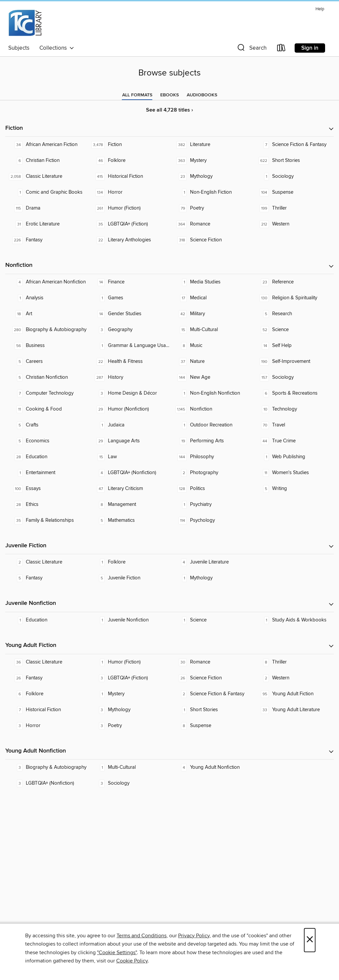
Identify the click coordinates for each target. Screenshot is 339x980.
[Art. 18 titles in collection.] (46, 314)
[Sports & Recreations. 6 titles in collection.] (293, 393)
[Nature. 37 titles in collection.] (211, 362)
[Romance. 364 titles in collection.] (211, 224)
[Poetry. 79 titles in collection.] (211, 208)
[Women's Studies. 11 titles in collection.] (293, 473)
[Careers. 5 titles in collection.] (46, 362)
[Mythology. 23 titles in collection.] (211, 176)
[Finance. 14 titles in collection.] (128, 282)
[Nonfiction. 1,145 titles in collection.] (211, 409)
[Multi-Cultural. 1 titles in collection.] (128, 767)
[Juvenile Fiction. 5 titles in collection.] (128, 578)
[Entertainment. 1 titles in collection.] (46, 473)
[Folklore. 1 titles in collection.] (128, 562)
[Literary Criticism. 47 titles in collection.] (128, 489)
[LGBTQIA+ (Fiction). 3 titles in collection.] (128, 678)
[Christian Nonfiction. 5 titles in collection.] (46, 377)
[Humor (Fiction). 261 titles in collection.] (128, 208)
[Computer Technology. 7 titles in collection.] (46, 393)
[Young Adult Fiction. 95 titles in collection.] (293, 694)
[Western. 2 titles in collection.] (293, 678)
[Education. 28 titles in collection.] (46, 457)
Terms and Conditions (142, 936)
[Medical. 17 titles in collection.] (211, 298)
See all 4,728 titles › (169, 110)
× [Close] (310, 940)
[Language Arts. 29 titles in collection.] (128, 441)
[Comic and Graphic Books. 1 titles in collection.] (46, 192)
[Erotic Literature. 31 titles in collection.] (46, 224)
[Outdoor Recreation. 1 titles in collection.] (211, 425)
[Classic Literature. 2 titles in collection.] (46, 562)
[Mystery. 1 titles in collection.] (128, 694)
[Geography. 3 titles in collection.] (128, 330)
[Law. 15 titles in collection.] (128, 457)
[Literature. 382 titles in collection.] (211, 145)
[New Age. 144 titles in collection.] (211, 377)
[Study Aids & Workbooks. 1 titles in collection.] (293, 620)
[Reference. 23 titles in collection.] (293, 282)
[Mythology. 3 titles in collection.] (128, 710)
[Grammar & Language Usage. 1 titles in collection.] (128, 346)
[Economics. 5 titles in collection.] (46, 441)
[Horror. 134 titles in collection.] (128, 192)
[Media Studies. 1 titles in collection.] (211, 282)
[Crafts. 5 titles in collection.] (46, 425)
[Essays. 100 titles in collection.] (46, 489)
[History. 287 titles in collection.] (128, 377)
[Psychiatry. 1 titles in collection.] (211, 505)
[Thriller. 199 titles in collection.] (293, 208)
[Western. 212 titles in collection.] (293, 224)
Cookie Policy (132, 961)
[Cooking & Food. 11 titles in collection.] (46, 409)
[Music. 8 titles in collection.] (211, 346)
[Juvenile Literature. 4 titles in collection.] (211, 562)
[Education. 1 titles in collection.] (46, 620)
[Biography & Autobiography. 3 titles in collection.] (46, 767)
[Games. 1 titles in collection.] (128, 298)
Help (320, 9)
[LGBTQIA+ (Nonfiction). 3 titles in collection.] (46, 783)
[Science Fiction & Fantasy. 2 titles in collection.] (211, 694)
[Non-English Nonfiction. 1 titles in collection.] (211, 393)
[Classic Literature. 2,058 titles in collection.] (46, 176)
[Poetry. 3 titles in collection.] (128, 726)
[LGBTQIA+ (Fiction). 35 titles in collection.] (128, 224)
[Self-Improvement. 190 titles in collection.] (293, 362)
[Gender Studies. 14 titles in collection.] (128, 314)
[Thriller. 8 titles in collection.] (293, 662)
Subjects (19, 48)
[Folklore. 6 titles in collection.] (46, 694)
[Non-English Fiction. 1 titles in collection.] (211, 192)
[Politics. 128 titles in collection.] (211, 489)
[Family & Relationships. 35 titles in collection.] (46, 520)
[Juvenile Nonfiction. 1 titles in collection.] (128, 620)
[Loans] (281, 49)
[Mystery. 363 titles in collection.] (211, 161)
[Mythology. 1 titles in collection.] (211, 578)
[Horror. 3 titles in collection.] (46, 726)
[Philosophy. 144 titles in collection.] (211, 457)
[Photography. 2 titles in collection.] (211, 473)
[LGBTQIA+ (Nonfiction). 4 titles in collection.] (128, 473)
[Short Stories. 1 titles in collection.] (211, 710)
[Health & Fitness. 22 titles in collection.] (128, 362)
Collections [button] (57, 48)
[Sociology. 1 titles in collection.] (293, 176)
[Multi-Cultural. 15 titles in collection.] (211, 330)
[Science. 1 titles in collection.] (211, 620)
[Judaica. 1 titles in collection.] (128, 425)
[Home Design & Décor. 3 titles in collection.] (128, 393)
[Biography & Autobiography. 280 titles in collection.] (46, 330)
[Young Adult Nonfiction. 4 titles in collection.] (211, 767)
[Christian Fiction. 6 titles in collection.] (46, 161)
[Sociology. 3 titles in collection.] (128, 783)
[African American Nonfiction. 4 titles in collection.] (46, 282)
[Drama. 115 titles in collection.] (46, 208)
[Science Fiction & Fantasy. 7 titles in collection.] (293, 145)
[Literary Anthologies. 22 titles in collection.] (128, 240)
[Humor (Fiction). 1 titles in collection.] (128, 662)
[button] (251, 49)
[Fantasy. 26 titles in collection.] (46, 678)
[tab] (137, 95)
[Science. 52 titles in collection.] (293, 330)
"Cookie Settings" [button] (117, 953)
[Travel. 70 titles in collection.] (293, 425)
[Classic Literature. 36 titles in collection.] (46, 662)
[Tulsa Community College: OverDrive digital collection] (25, 23)
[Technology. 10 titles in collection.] (293, 409)
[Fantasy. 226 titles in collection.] (46, 240)
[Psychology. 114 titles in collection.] (211, 520)
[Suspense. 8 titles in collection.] (211, 726)
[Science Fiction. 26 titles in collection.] (211, 678)
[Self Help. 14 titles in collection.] (293, 346)
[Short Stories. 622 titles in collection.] (293, 161)
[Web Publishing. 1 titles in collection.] (293, 457)
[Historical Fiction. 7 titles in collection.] (46, 710)
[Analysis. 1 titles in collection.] (46, 298)
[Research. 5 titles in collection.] (293, 314)
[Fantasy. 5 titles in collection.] (46, 578)
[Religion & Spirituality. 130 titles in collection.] (293, 298)
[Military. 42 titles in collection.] (211, 314)
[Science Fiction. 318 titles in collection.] (211, 240)
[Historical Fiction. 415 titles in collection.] (128, 176)
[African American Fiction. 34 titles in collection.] (46, 145)
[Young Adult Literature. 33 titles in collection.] (293, 710)
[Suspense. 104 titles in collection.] (293, 192)
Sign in (310, 48)
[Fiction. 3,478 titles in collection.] (128, 145)
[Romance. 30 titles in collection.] (211, 662)
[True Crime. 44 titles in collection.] (293, 441)
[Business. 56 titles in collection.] (46, 346)
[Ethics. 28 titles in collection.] (46, 505)
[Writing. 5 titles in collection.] (293, 489)
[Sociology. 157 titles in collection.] (293, 377)
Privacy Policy (194, 936)
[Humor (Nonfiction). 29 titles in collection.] (128, 409)
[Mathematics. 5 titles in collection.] (128, 520)
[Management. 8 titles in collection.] (128, 505)
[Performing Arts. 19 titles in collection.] (211, 441)
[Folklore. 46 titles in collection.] (128, 161)
